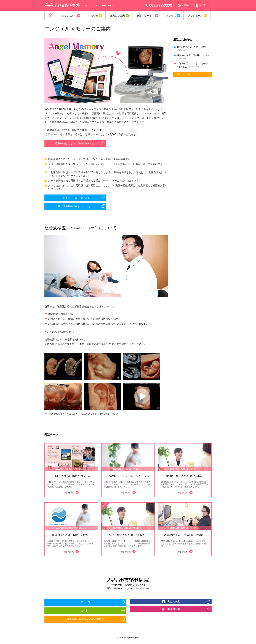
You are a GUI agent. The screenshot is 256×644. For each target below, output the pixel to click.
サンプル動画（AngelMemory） (75, 206)
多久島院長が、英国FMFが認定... (185, 535)
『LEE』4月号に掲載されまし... (71, 476)
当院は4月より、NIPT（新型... (71, 535)
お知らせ (93, 16)
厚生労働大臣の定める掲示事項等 (85, 619)
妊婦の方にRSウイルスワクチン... (128, 476)
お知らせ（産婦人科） (77, 469)
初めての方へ (68, 16)
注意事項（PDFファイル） (75, 198)
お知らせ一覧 (183, 74)
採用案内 (85, 611)
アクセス (171, 16)
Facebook (171, 602)
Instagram (171, 609)
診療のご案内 (117, 16)
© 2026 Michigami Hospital (128, 638)
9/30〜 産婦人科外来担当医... (185, 476)
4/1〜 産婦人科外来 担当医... (128, 535)
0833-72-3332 (159, 5)
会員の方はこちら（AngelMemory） (75, 143)
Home (51, 15)
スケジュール (195, 16)
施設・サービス (145, 16)
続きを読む (62, 493)
